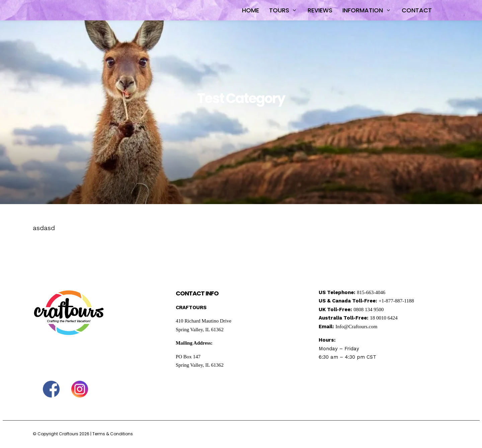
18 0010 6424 (384, 318)
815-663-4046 (371, 292)
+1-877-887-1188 (396, 301)
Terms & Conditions (113, 434)
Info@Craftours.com (356, 327)
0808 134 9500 (369, 309)
